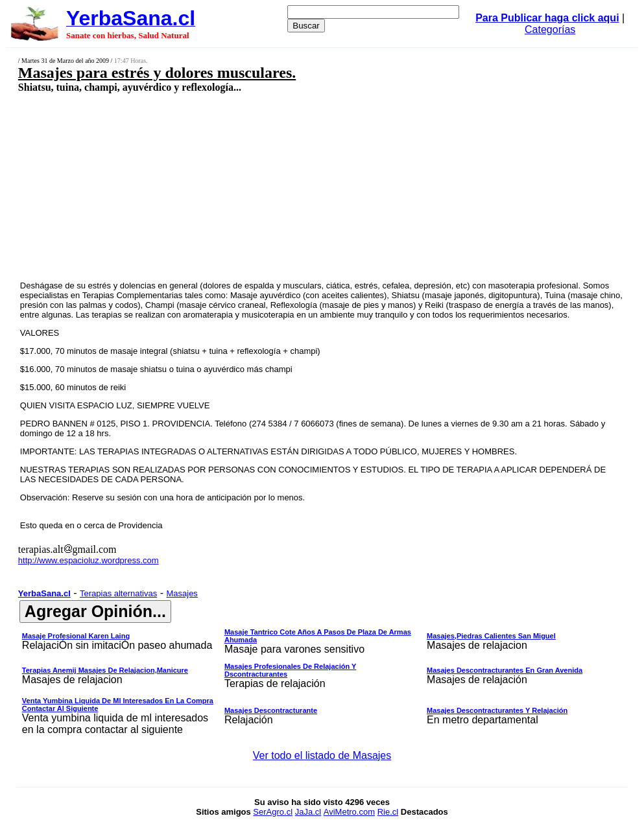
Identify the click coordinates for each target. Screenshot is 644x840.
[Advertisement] (268, 186)
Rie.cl (388, 812)
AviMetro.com (349, 812)
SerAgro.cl (273, 812)
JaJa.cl (308, 812)
